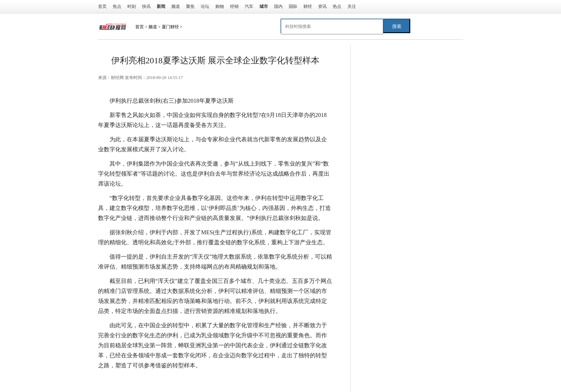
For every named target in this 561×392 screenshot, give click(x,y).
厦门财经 (170, 27)
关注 (352, 6)
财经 (308, 6)
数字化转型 (180, 380)
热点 (337, 6)
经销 (234, 6)
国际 (293, 6)
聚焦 (190, 6)
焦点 (117, 6)
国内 (278, 6)
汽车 (249, 6)
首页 (102, 6)
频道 (176, 6)
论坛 (205, 6)
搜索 (397, 26)
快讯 (146, 6)
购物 (220, 6)
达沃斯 (142, 380)
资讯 (322, 6)
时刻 (132, 6)
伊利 (158, 380)
